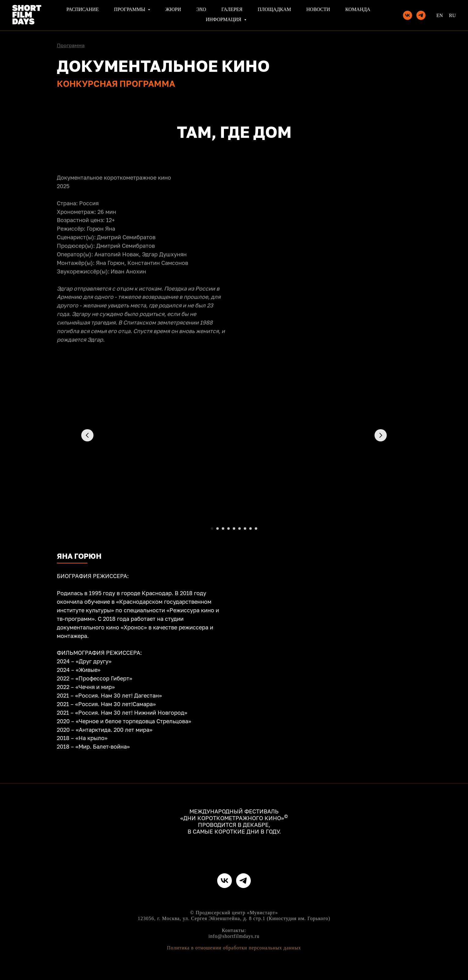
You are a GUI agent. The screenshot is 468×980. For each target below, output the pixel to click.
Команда (358, 9)
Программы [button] (130, 9)
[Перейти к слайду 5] (234, 529)
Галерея (232, 9)
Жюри (173, 9)
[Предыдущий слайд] (87, 435)
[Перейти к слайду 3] (223, 529)
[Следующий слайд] (381, 435)
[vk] (408, 15)
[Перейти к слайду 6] (239, 529)
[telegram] (421, 15)
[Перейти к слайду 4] (229, 529)
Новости (318, 9)
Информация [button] (224, 19)
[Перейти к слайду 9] (256, 529)
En (439, 15)
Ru (452, 15)
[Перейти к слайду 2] (218, 529)
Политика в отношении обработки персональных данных (234, 948)
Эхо (201, 9)
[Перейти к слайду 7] (245, 529)
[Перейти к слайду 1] (212, 529)
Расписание (82, 9)
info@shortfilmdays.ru (234, 936)
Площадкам (274, 9)
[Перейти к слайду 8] (250, 529)
